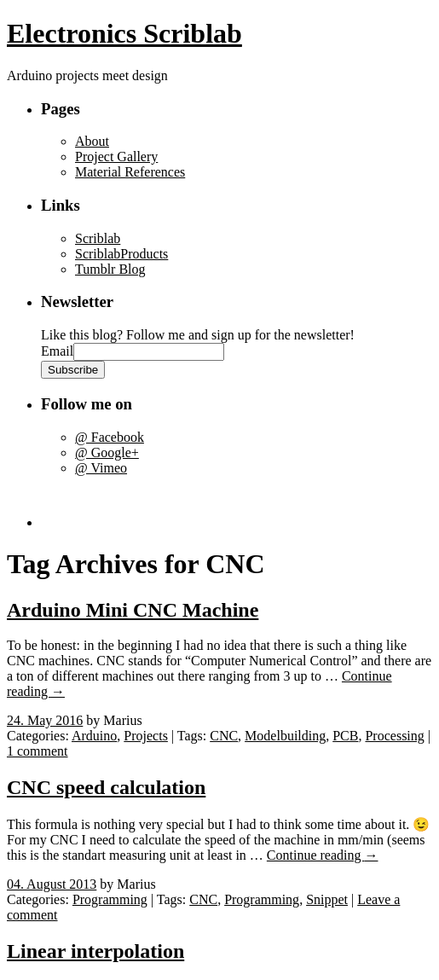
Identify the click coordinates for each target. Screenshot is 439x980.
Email (57, 351)
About (92, 141)
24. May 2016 (45, 720)
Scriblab (98, 238)
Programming (110, 899)
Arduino (94, 736)
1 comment (38, 751)
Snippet (327, 899)
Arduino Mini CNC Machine (133, 610)
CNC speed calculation (106, 787)
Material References (130, 172)
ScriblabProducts (121, 254)
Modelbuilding (285, 736)
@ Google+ (107, 452)
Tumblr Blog (110, 269)
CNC (224, 736)
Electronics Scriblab (124, 33)
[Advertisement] (141, 502)
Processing (394, 736)
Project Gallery (116, 157)
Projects (146, 736)
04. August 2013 (52, 884)
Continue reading (323, 855)
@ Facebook (110, 437)
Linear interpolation (95, 951)
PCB (345, 736)
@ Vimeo (101, 468)
